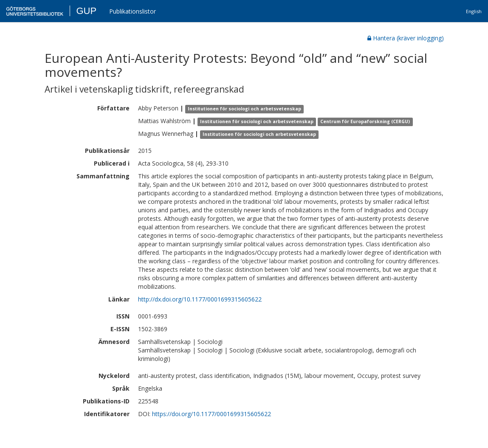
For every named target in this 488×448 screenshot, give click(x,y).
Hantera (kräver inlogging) (406, 38)
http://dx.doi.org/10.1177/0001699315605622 (200, 299)
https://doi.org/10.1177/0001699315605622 (212, 414)
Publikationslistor (133, 11)
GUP (86, 11)
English (474, 11)
